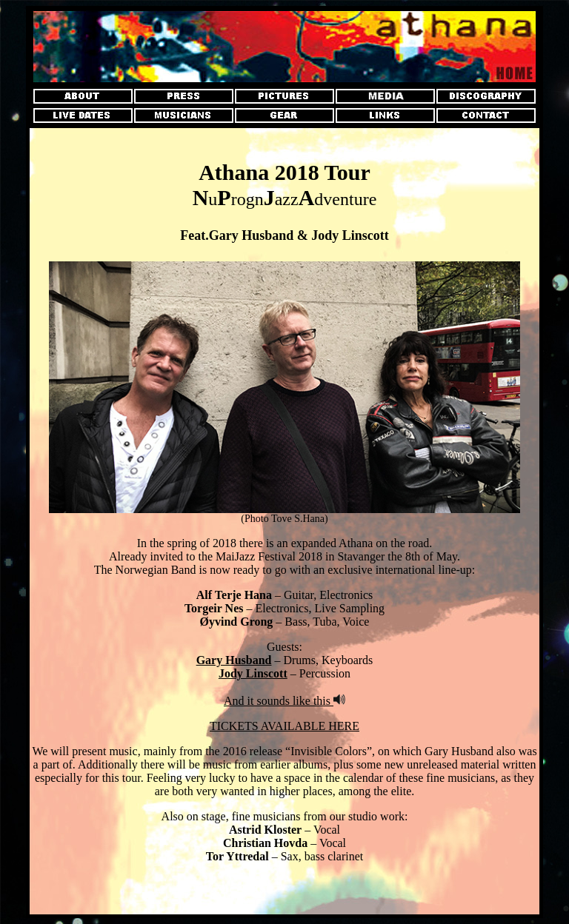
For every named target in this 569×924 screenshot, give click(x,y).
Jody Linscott (253, 673)
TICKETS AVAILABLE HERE (284, 726)
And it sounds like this (279, 701)
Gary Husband (234, 660)
